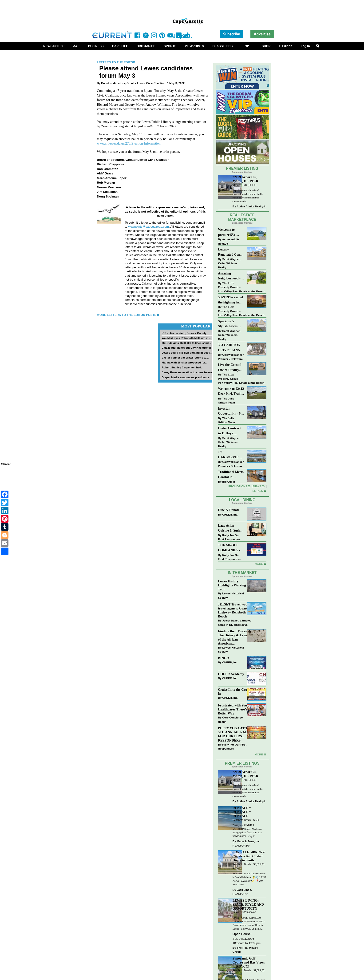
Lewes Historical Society (231, 595)
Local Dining (242, 500)
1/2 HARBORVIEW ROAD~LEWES (230, 455)
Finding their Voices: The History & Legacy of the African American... (234, 637)
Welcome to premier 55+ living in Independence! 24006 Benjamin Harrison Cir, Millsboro (230, 232)
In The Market (242, 573)
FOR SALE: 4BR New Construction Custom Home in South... (249, 856)
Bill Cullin (229, 482)
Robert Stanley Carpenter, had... (182, 367)
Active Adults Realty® (251, 206)
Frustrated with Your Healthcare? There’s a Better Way (234, 709)
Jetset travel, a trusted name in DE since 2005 (235, 623)
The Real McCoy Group (245, 950)
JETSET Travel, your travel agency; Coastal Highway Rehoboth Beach (234, 610)
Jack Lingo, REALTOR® (242, 892)
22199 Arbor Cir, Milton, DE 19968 (245, 179)
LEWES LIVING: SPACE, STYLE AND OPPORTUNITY (248, 904)
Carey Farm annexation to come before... (188, 372)
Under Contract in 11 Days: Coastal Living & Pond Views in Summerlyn (230, 431)
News (257, 486)
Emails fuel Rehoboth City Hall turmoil (186, 348)
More (259, 564)
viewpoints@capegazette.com (148, 227)
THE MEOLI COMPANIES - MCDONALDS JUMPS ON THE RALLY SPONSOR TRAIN (230, 548)
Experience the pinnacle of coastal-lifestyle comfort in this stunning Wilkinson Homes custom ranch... (248, 196)
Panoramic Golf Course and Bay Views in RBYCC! (249, 962)
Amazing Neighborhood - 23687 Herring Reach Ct (229, 276)
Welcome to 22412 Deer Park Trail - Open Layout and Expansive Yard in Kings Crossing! (231, 392)
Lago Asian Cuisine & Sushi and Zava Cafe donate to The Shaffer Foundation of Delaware (230, 528)
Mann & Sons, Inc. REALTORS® (247, 843)
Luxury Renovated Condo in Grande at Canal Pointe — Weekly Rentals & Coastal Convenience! (231, 252)
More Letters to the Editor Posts (127, 315)
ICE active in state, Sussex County (184, 333)
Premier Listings (242, 763)
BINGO (224, 658)
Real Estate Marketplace (242, 217)
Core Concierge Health (230, 720)
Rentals (257, 491)
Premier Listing (242, 168)
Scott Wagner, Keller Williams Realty (229, 263)
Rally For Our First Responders (229, 537)
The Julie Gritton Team (226, 401)
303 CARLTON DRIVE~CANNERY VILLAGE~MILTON (231, 348)
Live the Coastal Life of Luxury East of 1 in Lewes (231, 368)
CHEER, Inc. (230, 514)
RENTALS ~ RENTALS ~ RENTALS (242, 812)
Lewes (236, 913)
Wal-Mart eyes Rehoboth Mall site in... (186, 338)
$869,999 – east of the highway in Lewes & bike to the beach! (231, 300)
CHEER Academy (231, 674)
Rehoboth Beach (242, 820)
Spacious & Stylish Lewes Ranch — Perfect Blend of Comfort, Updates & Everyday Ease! (231, 324)
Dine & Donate (229, 510)
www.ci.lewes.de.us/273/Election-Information (129, 143)
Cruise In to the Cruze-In (235, 692)
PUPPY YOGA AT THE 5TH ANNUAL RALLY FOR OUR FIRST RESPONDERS (235, 734)
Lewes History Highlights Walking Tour (232, 585)
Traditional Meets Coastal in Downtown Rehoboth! (231, 475)
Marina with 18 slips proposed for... (184, 362)
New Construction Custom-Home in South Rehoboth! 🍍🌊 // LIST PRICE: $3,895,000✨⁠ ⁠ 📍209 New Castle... (249, 879)
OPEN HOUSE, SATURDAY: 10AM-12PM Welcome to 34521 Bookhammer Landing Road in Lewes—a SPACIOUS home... (249, 923)
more (259, 754)
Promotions (238, 486)
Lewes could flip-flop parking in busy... (187, 353)
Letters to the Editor (116, 62)
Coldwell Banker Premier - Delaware (231, 357)
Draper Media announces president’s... (187, 377)
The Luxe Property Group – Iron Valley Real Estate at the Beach (241, 287)
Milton (236, 185)
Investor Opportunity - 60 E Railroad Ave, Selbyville (230, 411)
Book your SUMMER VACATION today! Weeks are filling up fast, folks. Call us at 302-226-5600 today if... (247, 831)
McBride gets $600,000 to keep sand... (186, 343)
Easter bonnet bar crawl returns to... (185, 357)
